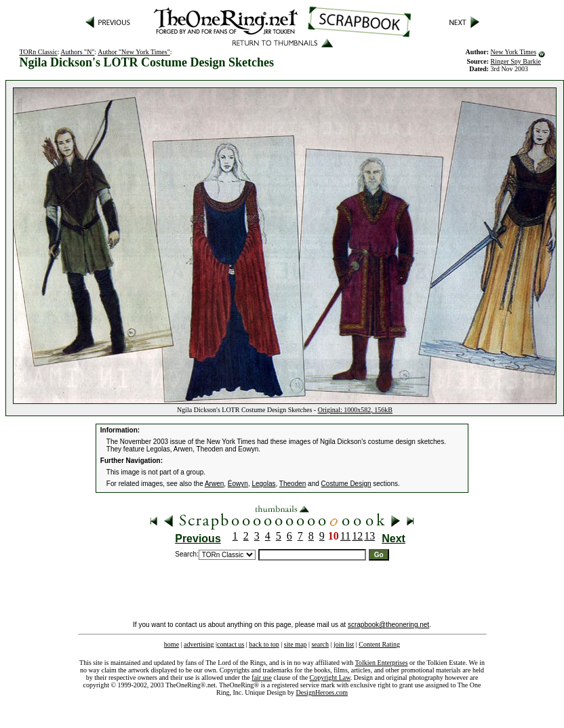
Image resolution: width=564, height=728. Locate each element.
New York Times (514, 52)
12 (357, 536)
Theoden (293, 484)
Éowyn (238, 484)
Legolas (263, 484)
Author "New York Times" (134, 52)
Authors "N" (77, 52)
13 (369, 536)
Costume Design (346, 484)
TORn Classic (38, 52)
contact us (230, 644)
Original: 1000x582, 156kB (355, 410)
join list (344, 644)
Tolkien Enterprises (382, 663)
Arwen (214, 484)
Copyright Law (330, 678)
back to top (264, 644)
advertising (199, 644)
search (320, 644)
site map (296, 644)
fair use (262, 678)
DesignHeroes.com (322, 692)
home (172, 644)
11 (345, 536)
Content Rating (379, 644)
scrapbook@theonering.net (388, 625)
